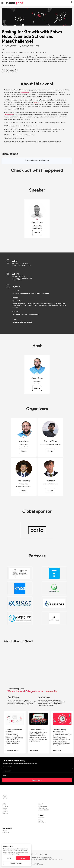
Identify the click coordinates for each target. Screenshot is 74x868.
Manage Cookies (17, 863)
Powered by (37, 864)
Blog (40, 820)
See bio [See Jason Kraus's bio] (37, 388)
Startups (5, 810)
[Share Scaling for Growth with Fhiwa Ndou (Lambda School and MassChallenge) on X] (8, 71)
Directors (5, 813)
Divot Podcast (42, 823)
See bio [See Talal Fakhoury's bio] (24, 491)
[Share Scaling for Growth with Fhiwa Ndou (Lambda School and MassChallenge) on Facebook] (3, 71)
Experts (5, 808)
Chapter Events (43, 808)
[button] (72, 2)
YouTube (41, 821)
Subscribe (36, 780)
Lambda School (9, 115)
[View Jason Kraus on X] (37, 375)
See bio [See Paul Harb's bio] (50, 491)
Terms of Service (36, 858)
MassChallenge (25, 92)
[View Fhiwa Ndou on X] (37, 219)
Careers (5, 831)
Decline (9, 858)
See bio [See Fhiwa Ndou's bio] (37, 232)
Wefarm (36, 102)
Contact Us (6, 833)
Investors (5, 806)
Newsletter (41, 818)
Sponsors (5, 812)
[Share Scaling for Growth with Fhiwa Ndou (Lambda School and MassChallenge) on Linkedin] (12, 71)
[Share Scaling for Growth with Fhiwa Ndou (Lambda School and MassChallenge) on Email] (16, 71)
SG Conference (43, 806)
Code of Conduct (46, 858)
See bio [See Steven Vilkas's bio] (50, 451)
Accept (23, 858)
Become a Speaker (43, 810)
